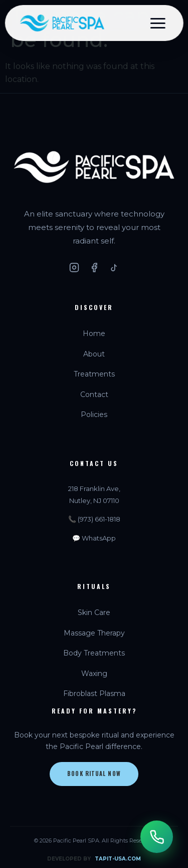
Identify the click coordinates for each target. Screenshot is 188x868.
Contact (94, 394)
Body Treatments (94, 653)
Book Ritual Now (94, 773)
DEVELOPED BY (94, 859)
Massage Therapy (94, 633)
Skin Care (94, 612)
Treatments (94, 374)
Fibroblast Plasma (94, 693)
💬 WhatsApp (94, 538)
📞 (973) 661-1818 (94, 519)
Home (94, 333)
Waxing (94, 673)
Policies (94, 414)
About (94, 354)
